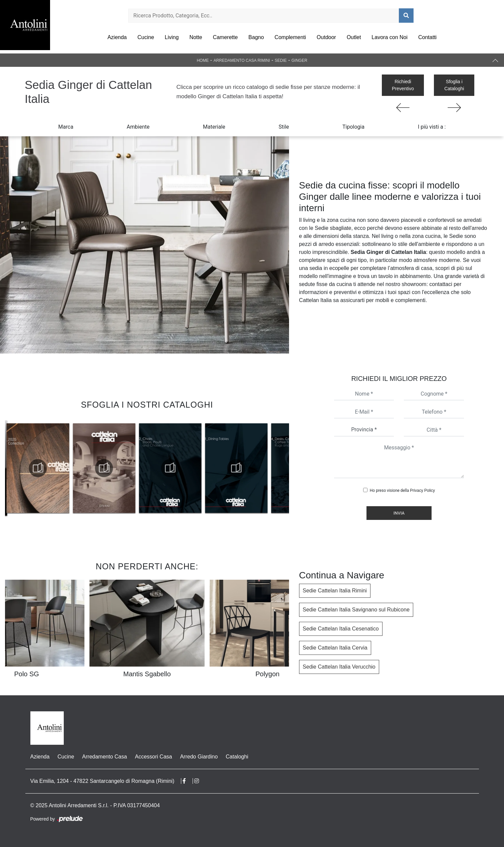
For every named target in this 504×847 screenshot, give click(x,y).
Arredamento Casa (104, 757)
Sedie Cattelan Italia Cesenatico (341, 629)
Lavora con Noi (390, 37)
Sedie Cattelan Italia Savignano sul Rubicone (356, 610)
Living (172, 37)
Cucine (146, 37)
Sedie (281, 60)
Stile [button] (284, 127)
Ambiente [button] (138, 127)
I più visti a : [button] (432, 127)
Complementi (290, 37)
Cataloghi (237, 757)
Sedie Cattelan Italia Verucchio (339, 667)
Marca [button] (66, 127)
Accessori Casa (153, 757)
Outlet (354, 37)
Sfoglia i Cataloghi (454, 85)
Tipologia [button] (353, 127)
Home (203, 60)
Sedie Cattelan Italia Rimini (335, 591)
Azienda (117, 37)
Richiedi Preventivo (403, 85)
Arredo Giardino (199, 757)
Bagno (256, 37)
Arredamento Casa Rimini (242, 60)
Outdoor (326, 37)
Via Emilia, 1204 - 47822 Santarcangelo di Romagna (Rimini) (102, 781)
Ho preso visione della (402, 490)
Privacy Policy (422, 490)
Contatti (427, 37)
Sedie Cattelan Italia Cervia (335, 648)
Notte (196, 37)
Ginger (299, 60)
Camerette (225, 37)
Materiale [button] (214, 127)
